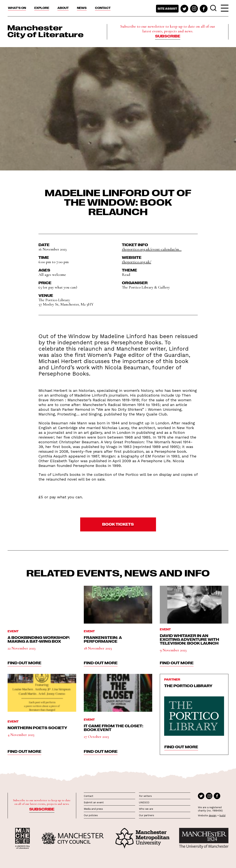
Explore (42, 8)
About (63, 8)
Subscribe (168, 36)
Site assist (167, 9)
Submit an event (94, 802)
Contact (103, 8)
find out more (24, 663)
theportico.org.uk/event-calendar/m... (152, 249)
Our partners (147, 815)
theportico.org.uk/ (137, 262)
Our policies (91, 815)
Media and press (93, 809)
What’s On (17, 8)
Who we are (146, 809)
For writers (145, 796)
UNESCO (144, 802)
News (82, 8)
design (213, 815)
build (222, 815)
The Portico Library (188, 685)
